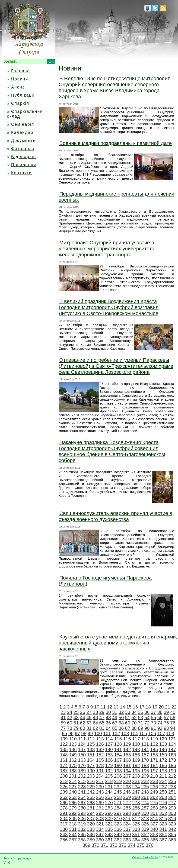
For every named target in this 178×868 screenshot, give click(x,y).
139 (100, 749)
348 (109, 834)
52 (134, 718)
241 (82, 792)
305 (73, 819)
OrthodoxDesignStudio (145, 857)
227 (73, 787)
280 (82, 808)
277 (172, 803)
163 (82, 760)
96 (71, 733)
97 (77, 733)
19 (155, 707)
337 (127, 829)
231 (109, 787)
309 (109, 819)
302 (163, 813)
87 (128, 728)
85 (115, 728)
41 (63, 718)
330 (64, 829)
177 (91, 765)
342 (172, 829)
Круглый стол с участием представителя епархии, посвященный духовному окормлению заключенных (118, 643)
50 (121, 718)
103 (125, 733)
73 (153, 723)
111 (82, 739)
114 (109, 739)
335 (109, 829)
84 (108, 728)
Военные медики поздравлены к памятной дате (116, 143)
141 (118, 749)
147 (172, 749)
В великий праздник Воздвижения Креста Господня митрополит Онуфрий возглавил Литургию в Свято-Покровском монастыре (109, 307)
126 (100, 744)
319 (82, 824)
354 (163, 834)
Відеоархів (24, 157)
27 (89, 712)
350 (127, 834)
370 (95, 845)
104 (134, 733)
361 (109, 840)
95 (64, 733)
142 (127, 749)
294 (91, 813)
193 (118, 771)
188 (73, 771)
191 (100, 771)
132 (154, 744)
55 (153, 718)
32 (121, 712)
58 (173, 718)
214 (73, 781)
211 (163, 776)
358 (82, 840)
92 (160, 728)
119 (154, 739)
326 (145, 824)
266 (73, 803)
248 (145, 792)
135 (64, 749)
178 (100, 765)
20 (161, 707)
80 (83, 728)
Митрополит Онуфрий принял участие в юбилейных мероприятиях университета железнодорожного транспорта (106, 249)
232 (118, 787)
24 (70, 712)
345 (82, 834)
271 (118, 803)
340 (154, 829)
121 (172, 739)
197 (154, 771)
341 (163, 829)
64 (95, 723)
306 (82, 819)
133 (163, 744)
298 (127, 813)
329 (172, 824)
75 (166, 723)
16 (135, 707)
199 (172, 771)
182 (136, 765)
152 (100, 755)
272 (127, 803)
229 (91, 787)
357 (73, 840)
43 (76, 718)
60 (70, 723)
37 (153, 712)
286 (136, 808)
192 (109, 771)
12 (110, 707)
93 (166, 728)
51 (128, 718)
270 (109, 803)
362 (118, 840)
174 (64, 765)
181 (127, 765)
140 (109, 749)
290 (172, 808)
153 (109, 755)
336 (118, 829)
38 (160, 712)
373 (122, 845)
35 (140, 712)
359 (91, 840)
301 (154, 813)
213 (64, 781)
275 (154, 803)
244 (109, 792)
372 (113, 845)
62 (83, 723)
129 (127, 744)
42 (70, 718)
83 (102, 728)
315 (163, 819)
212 (172, 776)
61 (76, 723)
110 (73, 739)
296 (109, 813)
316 (172, 819)
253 (73, 797)
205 (109, 776)
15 (129, 707)
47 (102, 718)
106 (152, 733)
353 (154, 834)
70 (134, 723)
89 (140, 728)
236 (154, 787)
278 (64, 808)
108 (170, 733)
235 (145, 787)
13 (116, 707)
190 (91, 771)
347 (100, 834)
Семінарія (23, 124)
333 (91, 829)
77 (63, 728)
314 (154, 819)
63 (89, 723)
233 (127, 787)
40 (173, 712)
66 (108, 723)
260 (136, 797)
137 (82, 749)
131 (145, 744)
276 (163, 803)
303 (172, 813)
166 (109, 760)
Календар (22, 132)
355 (172, 834)
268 (91, 803)
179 (109, 765)
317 (64, 824)
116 (127, 739)
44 (83, 718)
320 (91, 824)
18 (148, 707)
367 (163, 840)
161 (64, 760)
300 (145, 813)
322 (109, 824)
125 (91, 744)
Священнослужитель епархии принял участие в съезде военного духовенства (115, 516)
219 (118, 781)
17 (142, 707)
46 (95, 718)
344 (73, 834)
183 (145, 765)
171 (154, 760)
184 (154, 765)
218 (109, 781)
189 (82, 771)
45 (89, 718)
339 (145, 829)
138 (91, 749)
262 (154, 797)
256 (100, 797)
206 (118, 776)
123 (73, 744)
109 (64, 739)
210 (154, 776)
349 (118, 834)
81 (89, 728)
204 (100, 776)
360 (100, 840)
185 (163, 765)
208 (136, 776)
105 (143, 733)
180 (118, 765)
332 (82, 829)
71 (140, 723)
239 (64, 792)
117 (136, 739)
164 (91, 760)
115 (118, 739)
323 (118, 824)
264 (172, 797)
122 (64, 744)
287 (145, 808)
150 (82, 755)
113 (100, 739)
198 (163, 771)
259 (127, 797)
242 (91, 792)
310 (118, 819)
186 (172, 765)
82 (95, 728)
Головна (21, 71)
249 (154, 792)
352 (145, 834)
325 (136, 824)
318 (73, 824)
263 (163, 797)
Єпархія (20, 103)
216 (91, 781)
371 (104, 845)
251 (172, 792)
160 (172, 755)
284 (118, 808)
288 (154, 808)
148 (64, 755)
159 (163, 755)
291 (64, 813)
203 (91, 776)
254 (82, 797)
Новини (20, 79)
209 (145, 776)
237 (163, 787)
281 (91, 808)
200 (64, 776)
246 (127, 792)
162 (73, 760)
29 (102, 712)
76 (173, 723)
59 (63, 723)
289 (163, 808)
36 (147, 712)
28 (95, 712)
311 (127, 819)
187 (64, 771)
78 (70, 728)
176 (82, 765)
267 (82, 803)
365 (145, 840)
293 (82, 813)
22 (174, 707)
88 (134, 728)
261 (145, 797)
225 (172, 781)
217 (100, 781)
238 (172, 787)
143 (136, 749)
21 (168, 707)
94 (173, 728)
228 (82, 787)
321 (100, 824)
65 (102, 723)
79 (76, 728)
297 (118, 813)
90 (147, 728)
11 (103, 707)
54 (147, 718)
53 (140, 718)
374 (132, 845)
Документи (23, 141)
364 (136, 840)
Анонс (18, 87)
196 (145, 771)
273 (136, 803)
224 (163, 781)
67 (115, 723)
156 (136, 755)
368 (172, 840)
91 (153, 728)
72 (147, 723)
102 (116, 733)
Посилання (24, 165)
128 (118, 744)
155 (127, 755)
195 (136, 771)
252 (64, 797)
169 (136, 760)
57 (166, 718)
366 (154, 840)
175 (73, 765)
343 (64, 834)
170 (145, 760)
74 (160, 723)
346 (91, 834)
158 (154, 755)
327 (154, 824)
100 (98, 733)
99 (90, 733)
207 (127, 776)
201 (73, 776)
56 (160, 718)
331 (73, 829)
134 (172, 744)
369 (86, 845)
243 (100, 792)
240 (73, 792)
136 (73, 749)
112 (91, 739)
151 (91, 755)
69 (128, 723)
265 (64, 803)
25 (76, 712)
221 (136, 781)
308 (100, 819)
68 (121, 723)
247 (136, 792)
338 (136, 829)
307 (91, 819)
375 (141, 845)
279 (73, 808)
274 (145, 803)
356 (64, 840)
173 (172, 760)
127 (109, 744)
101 (107, 733)
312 (136, 819)
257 (109, 797)
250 (163, 792)
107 (161, 733)
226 (64, 787)
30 (108, 712)
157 (145, 755)
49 (115, 718)
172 (163, 760)
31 (115, 712)
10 (97, 707)
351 (136, 834)
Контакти (21, 173)
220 (127, 781)
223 (154, 781)
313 (145, 819)
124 (82, 744)
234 (136, 787)
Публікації (23, 95)
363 (127, 840)
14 (122, 707)
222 (145, 781)
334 (100, 829)
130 (136, 744)
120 (163, 739)
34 (134, 712)
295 (100, 813)
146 (163, 749)
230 (100, 787)
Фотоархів (23, 149)
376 (150, 845)
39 (166, 712)
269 (100, 803)
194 (127, 771)
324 (127, 824)
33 (128, 712)
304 (64, 819)
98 (84, 733)
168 (127, 760)
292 (73, 813)
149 (73, 755)
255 (91, 797)
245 (118, 792)
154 (118, 755)
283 (109, 808)
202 (82, 776)
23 (63, 712)
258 (118, 797)
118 (145, 739)
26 (83, 712)
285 (127, 808)
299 (136, 813)
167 (118, 760)
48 (108, 718)
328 (163, 824)
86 (121, 728)
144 (145, 749)
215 (82, 781)
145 (154, 749)
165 (100, 760)
